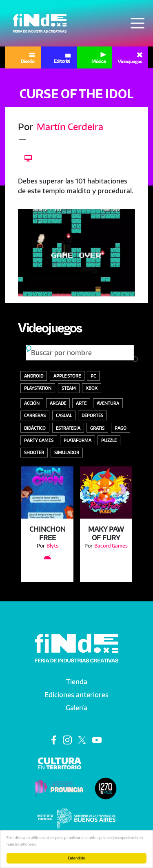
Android (34, 376)
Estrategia (68, 428)
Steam (69, 388)
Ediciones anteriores (76, 695)
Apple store (67, 376)
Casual (64, 415)
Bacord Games (111, 546)
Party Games (39, 440)
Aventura (108, 403)
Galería (76, 708)
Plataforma (78, 440)
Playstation (38, 388)
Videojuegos (50, 330)
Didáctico (35, 428)
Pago (121, 428)
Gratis (97, 428)
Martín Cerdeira (70, 127)
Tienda (77, 682)
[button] (76, 253)
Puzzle (109, 440)
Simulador (67, 452)
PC (93, 376)
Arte (81, 403)
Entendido (76, 858)
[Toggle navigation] (137, 23)
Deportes (92, 415)
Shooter (34, 452)
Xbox (92, 388)
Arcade (58, 403)
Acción (32, 403)
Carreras (35, 415)
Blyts (52, 546)
